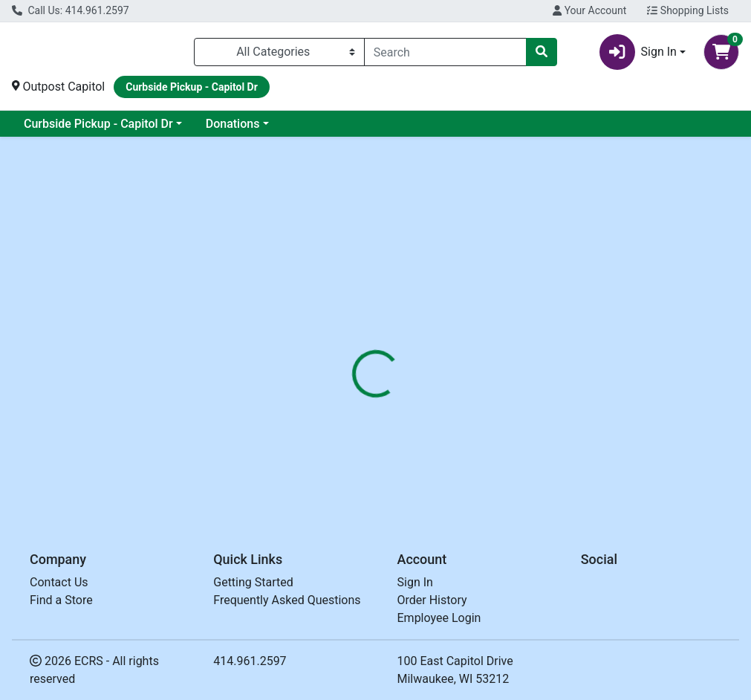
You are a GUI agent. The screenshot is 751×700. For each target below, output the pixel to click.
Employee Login (439, 618)
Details (353, 346)
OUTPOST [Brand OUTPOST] (487, 435)
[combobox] (445, 52)
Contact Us (59, 582)
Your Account (589, 10)
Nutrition (415, 346)
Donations (233, 124)
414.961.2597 (250, 661)
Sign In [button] (638, 52)
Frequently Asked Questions (287, 600)
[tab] (353, 346)
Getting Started (253, 582)
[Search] (445, 52)
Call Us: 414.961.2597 (71, 10)
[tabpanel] (532, 432)
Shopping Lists (688, 10)
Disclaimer (485, 346)
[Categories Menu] (279, 52)
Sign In (415, 582)
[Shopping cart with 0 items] (721, 52)
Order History (432, 600)
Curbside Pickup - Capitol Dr (98, 124)
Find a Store (61, 600)
